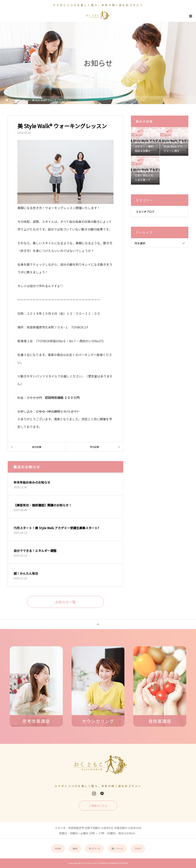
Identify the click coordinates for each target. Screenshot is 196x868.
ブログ (138, 848)
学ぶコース (94, 848)
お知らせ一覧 (65, 602)
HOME (58, 848)
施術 (75, 848)
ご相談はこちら (98, 806)
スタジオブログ (145, 212)
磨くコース (117, 848)
